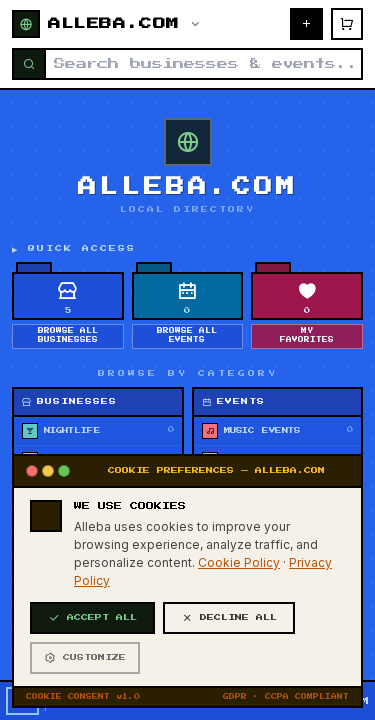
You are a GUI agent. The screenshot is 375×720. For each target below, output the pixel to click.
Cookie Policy (239, 627)
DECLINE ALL (229, 683)
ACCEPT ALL (92, 683)
